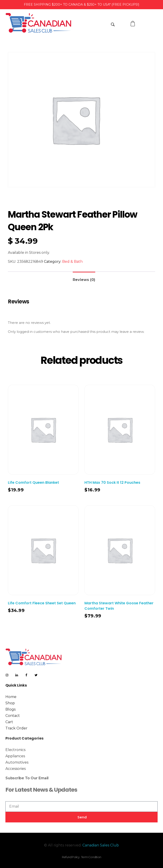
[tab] (84, 278)
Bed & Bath (72, 262)
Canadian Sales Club (101, 845)
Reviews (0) (84, 280)
